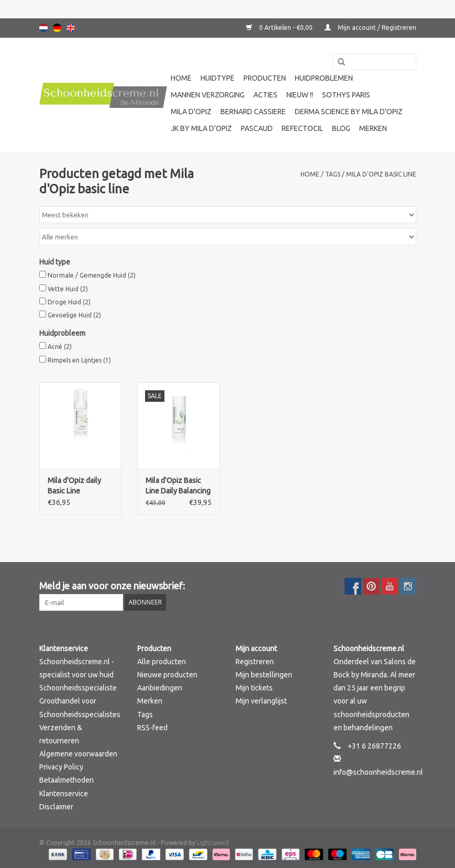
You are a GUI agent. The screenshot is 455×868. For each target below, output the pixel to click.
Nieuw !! (300, 95)
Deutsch (57, 28)
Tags (333, 174)
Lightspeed (213, 843)
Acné (60, 347)
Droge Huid (69, 302)
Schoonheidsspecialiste (78, 688)
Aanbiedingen (160, 688)
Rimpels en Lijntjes (79, 360)
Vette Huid (68, 289)
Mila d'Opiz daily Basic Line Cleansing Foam (74, 486)
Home (181, 78)
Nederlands (43, 28)
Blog (341, 128)
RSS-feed (152, 728)
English (71, 28)
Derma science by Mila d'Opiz (349, 112)
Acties (265, 95)
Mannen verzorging (208, 95)
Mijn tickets (254, 688)
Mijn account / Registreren (370, 28)
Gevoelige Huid (74, 315)
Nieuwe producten (167, 675)
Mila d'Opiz (191, 112)
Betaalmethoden (66, 780)
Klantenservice (64, 794)
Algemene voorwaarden (78, 754)
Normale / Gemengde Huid (92, 275)
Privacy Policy (61, 767)
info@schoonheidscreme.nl (378, 772)
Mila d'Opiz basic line (381, 174)
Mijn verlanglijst (261, 701)
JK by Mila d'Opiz (201, 128)
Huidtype (218, 78)
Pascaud (257, 128)
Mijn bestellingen (264, 675)
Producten (265, 78)
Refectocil (302, 128)
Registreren (255, 662)
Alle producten (162, 662)
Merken (373, 128)
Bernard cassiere (253, 112)
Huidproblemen (324, 78)
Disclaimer (56, 807)
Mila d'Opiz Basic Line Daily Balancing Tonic (178, 486)
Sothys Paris (346, 95)
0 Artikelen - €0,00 (280, 28)
